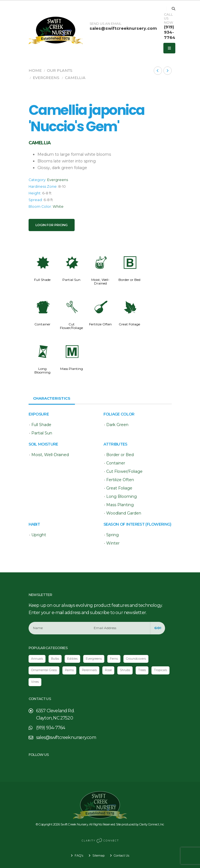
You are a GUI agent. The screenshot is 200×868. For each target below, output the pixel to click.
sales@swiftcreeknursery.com (123, 28)
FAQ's (78, 855)
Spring (112, 535)
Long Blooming (42, 370)
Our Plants (60, 70)
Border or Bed (129, 280)
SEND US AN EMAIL (106, 24)
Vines (57, 682)
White (58, 207)
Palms (73, 671)
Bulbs (57, 659)
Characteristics (53, 398)
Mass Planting (72, 369)
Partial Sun (71, 280)
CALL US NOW (169, 18)
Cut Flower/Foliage (71, 326)
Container (42, 324)
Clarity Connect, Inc (152, 825)
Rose (114, 671)
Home (35, 70)
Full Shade (42, 280)
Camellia (75, 78)
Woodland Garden (124, 513)
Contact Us (122, 855)
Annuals (38, 659)
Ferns (117, 659)
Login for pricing (52, 225)
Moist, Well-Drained (100, 281)
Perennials (94, 671)
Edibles (74, 659)
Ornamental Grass (45, 671)
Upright (39, 535)
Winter (113, 543)
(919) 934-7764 (170, 32)
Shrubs (131, 671)
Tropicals (38, 682)
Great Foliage (129, 324)
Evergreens (46, 78)
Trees (148, 671)
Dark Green (117, 425)
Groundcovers (140, 659)
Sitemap (98, 855)
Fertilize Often (100, 324)
